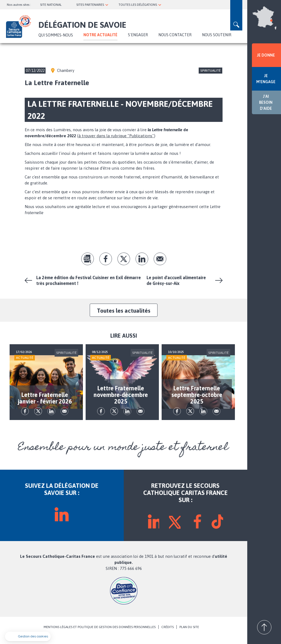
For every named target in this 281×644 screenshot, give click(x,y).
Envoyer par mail (160, 259)
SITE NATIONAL (51, 5)
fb (106, 259)
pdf (88, 259)
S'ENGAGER (138, 35)
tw (124, 259)
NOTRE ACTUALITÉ (100, 35)
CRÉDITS (168, 634)
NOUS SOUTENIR (217, 35)
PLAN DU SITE (189, 634)
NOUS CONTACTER (175, 35)
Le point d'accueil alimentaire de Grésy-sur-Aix (176, 280)
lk (142, 259)
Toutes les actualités (124, 310)
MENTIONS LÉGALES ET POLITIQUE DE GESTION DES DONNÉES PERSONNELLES (100, 634)
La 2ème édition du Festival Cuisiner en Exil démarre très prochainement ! (88, 280)
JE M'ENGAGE (266, 79)
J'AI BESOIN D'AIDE (266, 102)
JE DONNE (266, 55)
